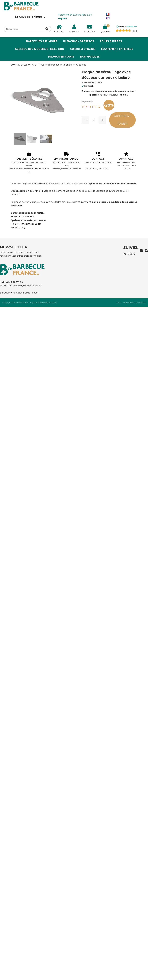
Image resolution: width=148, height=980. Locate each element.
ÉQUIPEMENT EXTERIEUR (117, 49)
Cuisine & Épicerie (83, 49)
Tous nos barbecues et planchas (56, 65)
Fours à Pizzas (111, 41)
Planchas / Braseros (79, 41)
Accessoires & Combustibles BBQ (39, 49)
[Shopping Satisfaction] (127, 27)
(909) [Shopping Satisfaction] (135, 31)
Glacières (81, 65)
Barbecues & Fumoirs (42, 41)
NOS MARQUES (90, 57)
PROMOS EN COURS (61, 57)
